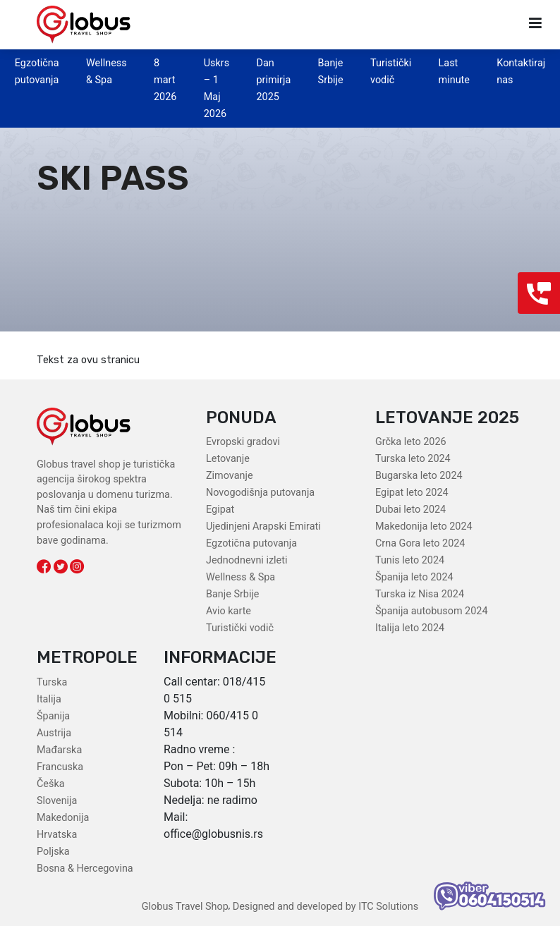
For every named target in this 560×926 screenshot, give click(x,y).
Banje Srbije (232, 594)
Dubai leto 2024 (410, 510)
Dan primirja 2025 (273, 80)
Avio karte (229, 611)
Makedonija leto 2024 (424, 526)
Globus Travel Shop (185, 907)
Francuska (60, 767)
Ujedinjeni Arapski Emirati (263, 526)
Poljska (53, 852)
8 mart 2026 (165, 80)
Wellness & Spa (241, 577)
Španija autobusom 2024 (431, 611)
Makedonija (63, 818)
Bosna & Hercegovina (85, 869)
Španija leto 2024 (414, 577)
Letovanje (228, 459)
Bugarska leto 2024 (419, 476)
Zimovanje (230, 476)
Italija (49, 699)
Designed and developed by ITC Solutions (324, 907)
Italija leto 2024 (410, 628)
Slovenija (57, 801)
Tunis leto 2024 (410, 560)
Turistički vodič (240, 628)
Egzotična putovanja (251, 543)
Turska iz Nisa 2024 (420, 594)
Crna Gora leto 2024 (420, 543)
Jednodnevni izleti (246, 560)
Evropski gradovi (243, 442)
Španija (53, 716)
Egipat (220, 510)
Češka (51, 784)
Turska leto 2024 (413, 459)
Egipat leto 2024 (412, 493)
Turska (52, 682)
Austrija (54, 733)
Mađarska (59, 750)
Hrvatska (57, 835)
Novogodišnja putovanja (260, 493)
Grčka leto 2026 (411, 442)
